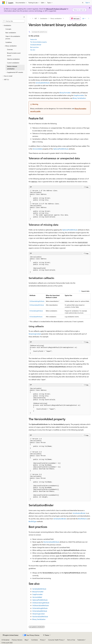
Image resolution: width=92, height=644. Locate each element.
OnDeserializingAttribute (37, 301)
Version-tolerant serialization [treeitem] (12, 68)
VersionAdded (37, 149)
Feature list (34, 39)
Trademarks (81, 640)
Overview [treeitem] (10, 49)
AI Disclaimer (6, 640)
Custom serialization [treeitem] (13, 63)
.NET (36, 18)
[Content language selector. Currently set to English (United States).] (11, 635)
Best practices (34, 47)
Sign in (88, 3)
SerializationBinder (36, 45)
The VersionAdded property (38, 42)
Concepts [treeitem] (8, 29)
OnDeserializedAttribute (37, 305)
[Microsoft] (4, 3)
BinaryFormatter (65, 93)
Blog (26, 640)
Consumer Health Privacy (56, 640)
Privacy (42, 640)
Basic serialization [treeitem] (11, 33)
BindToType (32, 521)
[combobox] (13, 21)
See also (33, 50)
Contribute (34, 640)
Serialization (44, 18)
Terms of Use (71, 640)
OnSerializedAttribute (36, 317)
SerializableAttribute (43, 83)
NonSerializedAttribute (51, 542)
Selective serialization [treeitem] (13, 59)
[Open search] (83, 3)
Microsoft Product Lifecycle (56, 9)
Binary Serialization (79, 98)
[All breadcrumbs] (30, 18)
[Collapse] (24, 17)
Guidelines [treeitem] (9, 42)
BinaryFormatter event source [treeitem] (14, 54)
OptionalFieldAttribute (61, 149)
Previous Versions (17, 640)
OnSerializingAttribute (36, 311)
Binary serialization (56, 18)
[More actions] (89, 18)
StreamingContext (35, 334)
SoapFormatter (79, 95)
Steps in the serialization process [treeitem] (13, 37)
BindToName (83, 519)
